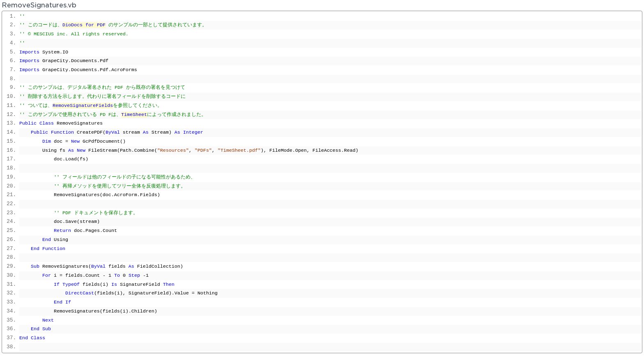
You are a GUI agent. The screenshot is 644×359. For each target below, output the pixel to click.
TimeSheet (134, 115)
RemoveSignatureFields (83, 106)
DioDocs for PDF (84, 25)
